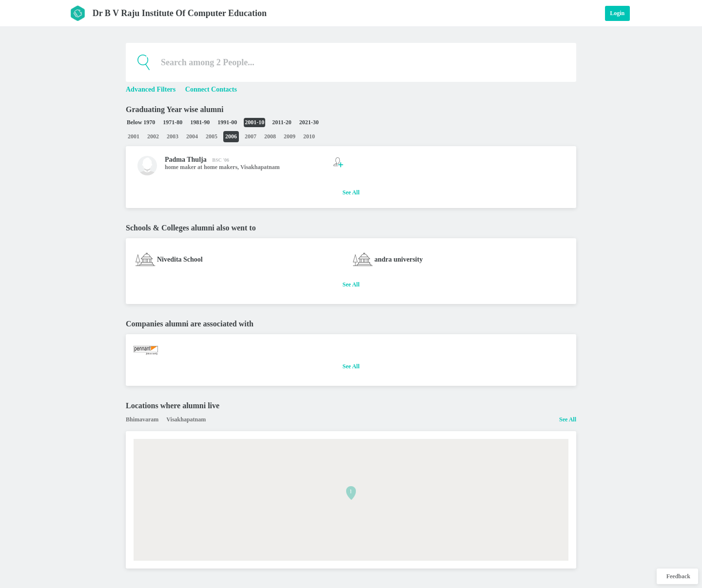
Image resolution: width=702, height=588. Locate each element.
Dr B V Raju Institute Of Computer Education (180, 13)
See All (351, 192)
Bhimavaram (142, 419)
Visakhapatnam (260, 167)
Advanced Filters (152, 89)
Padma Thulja (186, 160)
